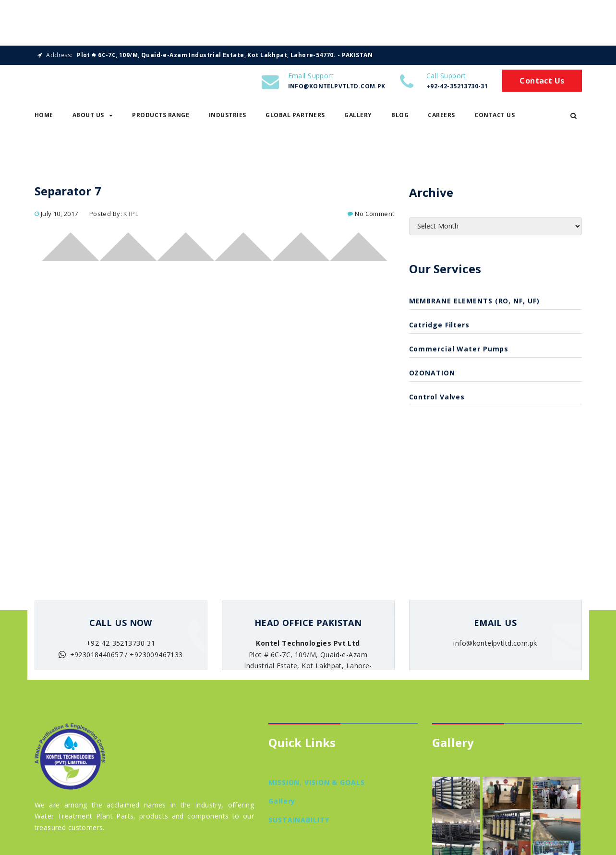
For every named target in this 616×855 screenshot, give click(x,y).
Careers (441, 117)
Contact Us (542, 83)
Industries (228, 117)
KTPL (131, 216)
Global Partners (295, 117)
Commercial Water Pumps (459, 351)
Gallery (358, 117)
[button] (574, 118)
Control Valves (437, 399)
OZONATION (432, 375)
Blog (400, 117)
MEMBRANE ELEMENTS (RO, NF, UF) (474, 303)
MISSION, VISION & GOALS (317, 785)
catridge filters (439, 327)
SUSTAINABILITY (299, 822)
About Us (93, 117)
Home (44, 117)
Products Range (161, 117)
